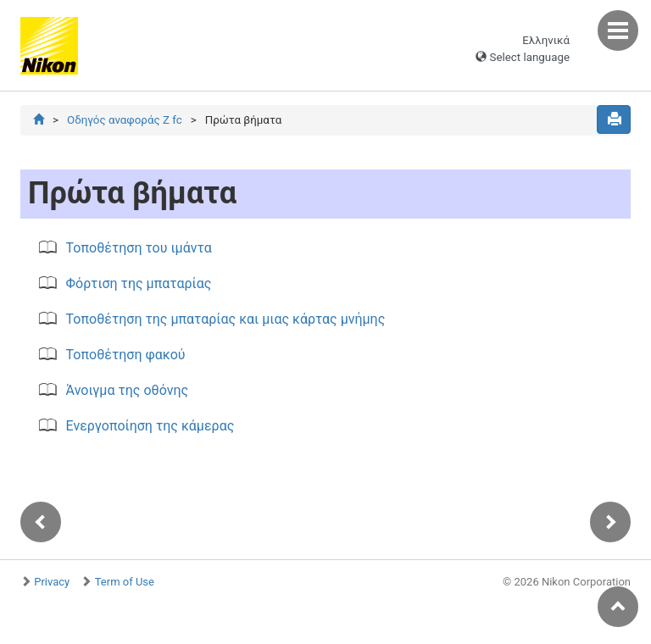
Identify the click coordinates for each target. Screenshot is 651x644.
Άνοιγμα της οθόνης (128, 390)
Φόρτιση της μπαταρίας (139, 283)
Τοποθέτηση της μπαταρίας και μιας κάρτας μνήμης (226, 319)
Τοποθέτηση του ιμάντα (139, 248)
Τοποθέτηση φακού (126, 355)
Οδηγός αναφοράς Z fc (125, 120)
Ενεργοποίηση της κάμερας (150, 426)
